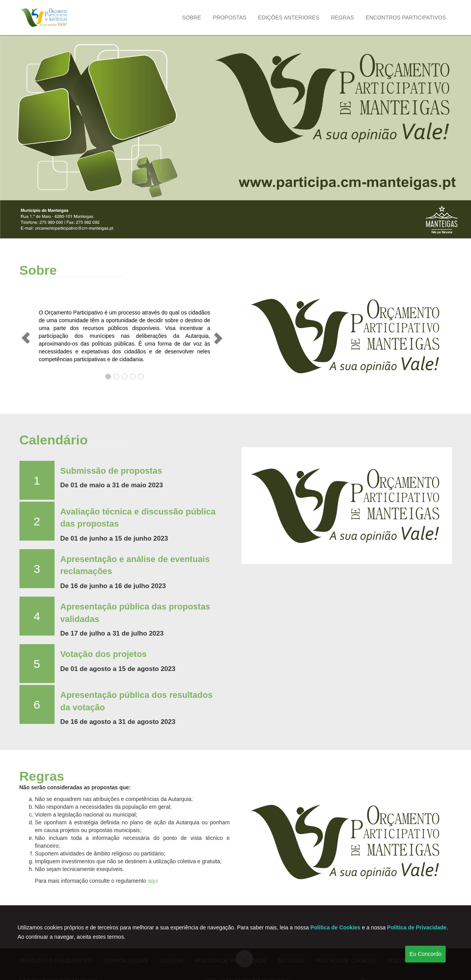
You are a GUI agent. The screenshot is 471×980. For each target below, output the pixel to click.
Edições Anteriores (288, 18)
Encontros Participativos (406, 18)
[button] (26, 338)
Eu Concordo (425, 954)
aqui (153, 881)
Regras (342, 18)
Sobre (191, 18)
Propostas (229, 18)
